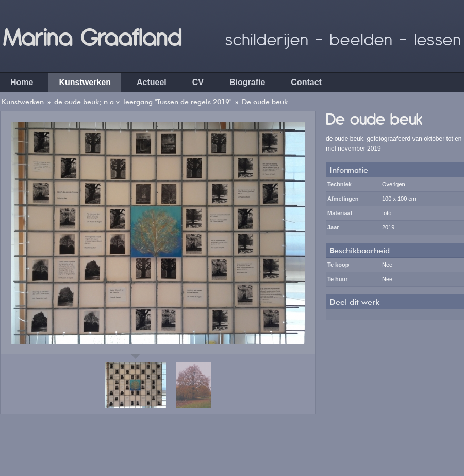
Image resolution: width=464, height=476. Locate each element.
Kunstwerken (85, 82)
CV (198, 82)
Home (22, 82)
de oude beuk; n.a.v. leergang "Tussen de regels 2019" (143, 102)
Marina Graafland (92, 36)
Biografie (247, 82)
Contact (306, 82)
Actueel (152, 82)
